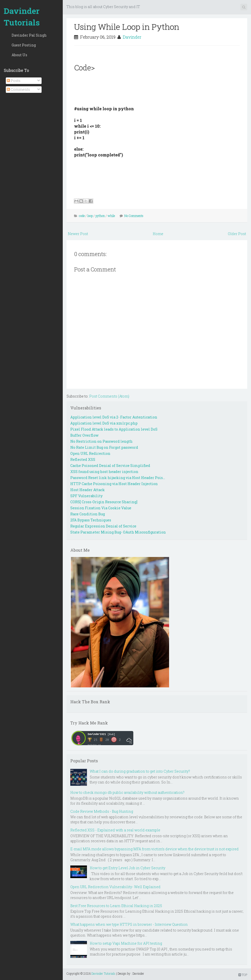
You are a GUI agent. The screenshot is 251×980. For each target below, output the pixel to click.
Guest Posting (24, 45)
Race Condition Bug (88, 514)
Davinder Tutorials (22, 17)
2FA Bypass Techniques (91, 520)
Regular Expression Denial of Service (103, 526)
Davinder (132, 37)
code (82, 216)
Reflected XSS (83, 459)
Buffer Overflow (84, 435)
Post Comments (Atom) (109, 396)
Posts (14, 81)
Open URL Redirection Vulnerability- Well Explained (115, 887)
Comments (18, 89)
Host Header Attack (88, 490)
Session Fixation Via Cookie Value (101, 508)
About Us (19, 55)
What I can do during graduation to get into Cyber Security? (140, 771)
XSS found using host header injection (104, 472)
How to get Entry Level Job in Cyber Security (128, 868)
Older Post (237, 234)
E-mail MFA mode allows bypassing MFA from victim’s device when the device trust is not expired (154, 849)
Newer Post (78, 234)
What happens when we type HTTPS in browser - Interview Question (129, 924)
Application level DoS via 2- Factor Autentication (114, 417)
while (111, 216)
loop (90, 216)
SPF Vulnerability (86, 496)
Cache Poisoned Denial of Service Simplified (110, 466)
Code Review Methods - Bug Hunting (102, 811)
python (100, 216)
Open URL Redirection (90, 453)
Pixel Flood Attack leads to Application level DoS (114, 429)
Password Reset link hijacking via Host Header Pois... (118, 478)
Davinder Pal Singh (29, 35)
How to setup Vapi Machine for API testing (126, 943)
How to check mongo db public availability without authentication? (127, 792)
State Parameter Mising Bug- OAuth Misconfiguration (118, 532)
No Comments (134, 216)
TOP (243, 975)
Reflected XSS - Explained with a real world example (115, 830)
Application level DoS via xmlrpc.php (104, 423)
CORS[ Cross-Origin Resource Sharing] (104, 502)
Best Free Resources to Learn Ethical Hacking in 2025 (116, 906)
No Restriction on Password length (101, 441)
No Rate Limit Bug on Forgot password (104, 447)
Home (158, 234)
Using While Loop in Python (127, 27)
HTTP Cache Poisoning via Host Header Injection (114, 484)
